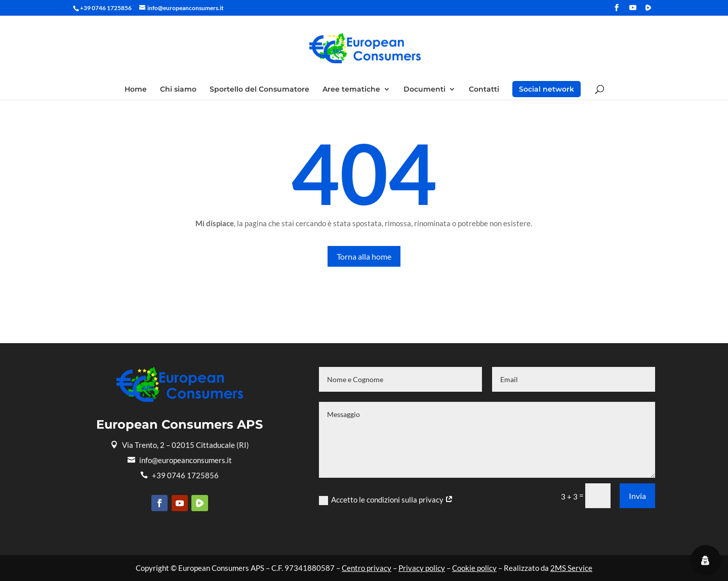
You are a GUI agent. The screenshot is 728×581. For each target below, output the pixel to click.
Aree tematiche (351, 90)
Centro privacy (367, 568)
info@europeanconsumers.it (180, 460)
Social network (547, 89)
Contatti (484, 90)
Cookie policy (474, 568)
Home (136, 90)
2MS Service (571, 568)
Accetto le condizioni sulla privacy (386, 500)
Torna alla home (364, 256)
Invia (637, 496)
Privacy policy (422, 568)
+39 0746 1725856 (179, 475)
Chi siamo (178, 90)
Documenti (424, 90)
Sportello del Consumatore (259, 90)
